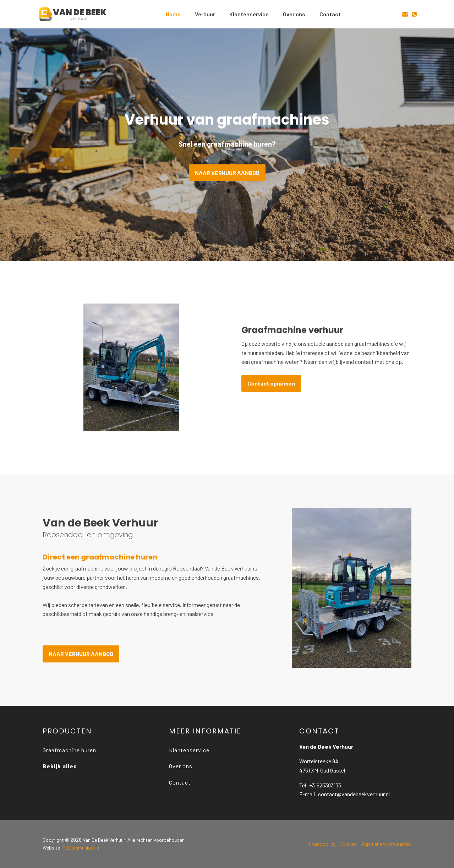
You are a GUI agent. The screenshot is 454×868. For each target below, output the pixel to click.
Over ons (294, 14)
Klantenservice (249, 14)
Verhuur (205, 14)
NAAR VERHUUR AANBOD (227, 173)
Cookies (348, 844)
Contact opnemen (271, 383)
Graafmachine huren (69, 750)
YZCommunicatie (81, 848)
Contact (330, 14)
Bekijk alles (60, 766)
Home (173, 14)
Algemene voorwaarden (386, 844)
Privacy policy (320, 844)
